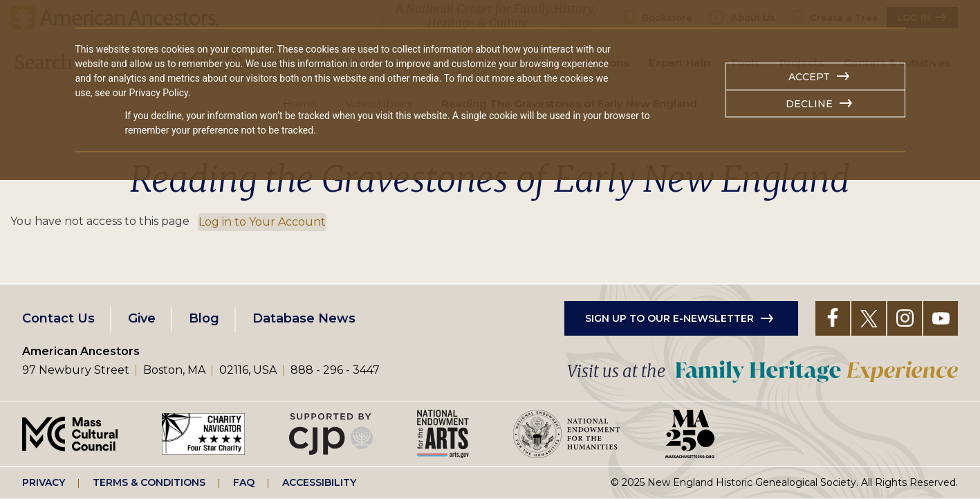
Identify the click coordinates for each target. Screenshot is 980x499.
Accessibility (319, 482)
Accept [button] (809, 77)
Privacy (44, 482)
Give (142, 318)
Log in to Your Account (262, 222)
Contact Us (58, 318)
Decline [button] (809, 104)
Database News (304, 318)
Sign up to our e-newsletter (669, 318)
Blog (204, 318)
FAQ (244, 482)
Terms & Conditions (149, 482)
